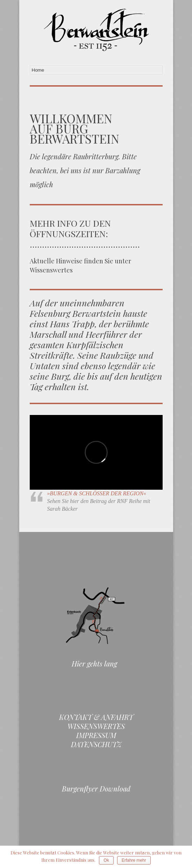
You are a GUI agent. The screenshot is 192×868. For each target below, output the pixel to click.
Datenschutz (96, 744)
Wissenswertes (96, 726)
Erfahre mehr (134, 860)
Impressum (96, 735)
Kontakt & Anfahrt (96, 717)
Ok (106, 860)
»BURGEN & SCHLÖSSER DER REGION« (97, 493)
